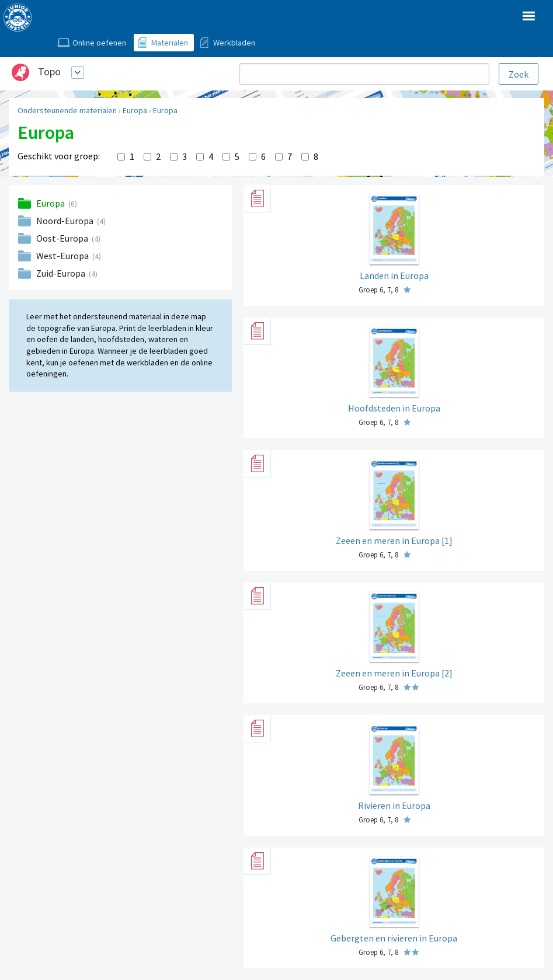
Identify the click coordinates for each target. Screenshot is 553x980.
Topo (49, 72)
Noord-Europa (66, 221)
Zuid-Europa (62, 273)
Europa (135, 110)
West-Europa (63, 256)
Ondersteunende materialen (67, 110)
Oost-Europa (63, 238)
